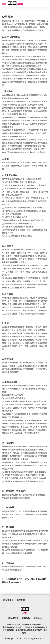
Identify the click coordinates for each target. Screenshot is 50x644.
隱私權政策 (13, 618)
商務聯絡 (38, 618)
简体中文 (21, 600)
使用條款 (26, 618)
